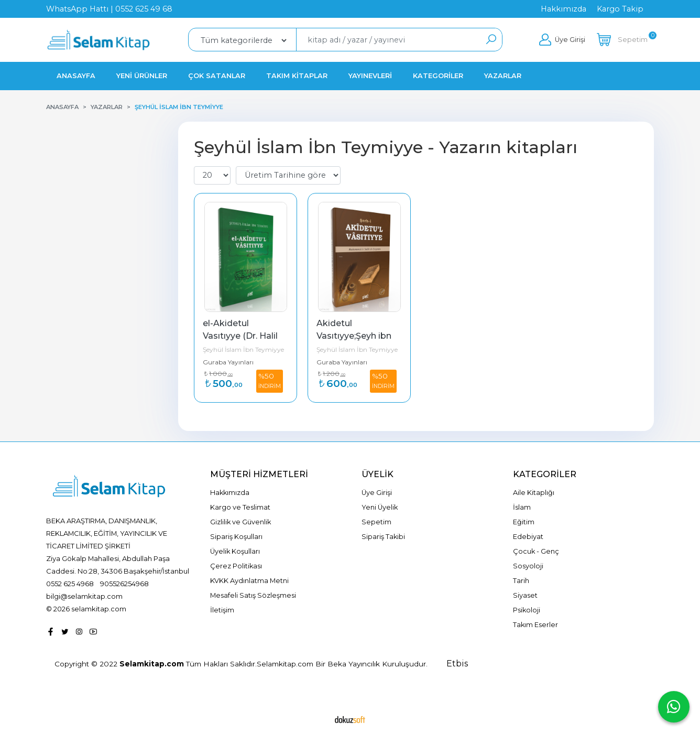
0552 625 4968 (70, 584)
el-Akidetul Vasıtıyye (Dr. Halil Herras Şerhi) (241, 336)
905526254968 (124, 584)
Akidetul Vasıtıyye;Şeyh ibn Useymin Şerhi (355, 336)
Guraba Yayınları (228, 362)
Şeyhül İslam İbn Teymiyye (243, 349)
